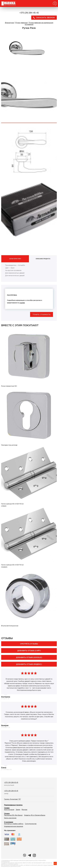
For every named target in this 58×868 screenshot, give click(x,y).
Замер (18, 810)
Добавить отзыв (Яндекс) (29, 664)
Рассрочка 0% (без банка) (13, 815)
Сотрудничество (31, 824)
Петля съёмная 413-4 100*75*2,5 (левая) (12, 505)
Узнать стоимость (42, 314)
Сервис (7, 808)
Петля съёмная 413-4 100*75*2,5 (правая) (12, 566)
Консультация (9, 810)
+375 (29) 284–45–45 (29, 13)
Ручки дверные (21, 23)
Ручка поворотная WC (9, 386)
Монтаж (24, 810)
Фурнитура (9, 23)
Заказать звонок (43, 18)
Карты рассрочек (10, 818)
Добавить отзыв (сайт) (29, 651)
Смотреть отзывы (29, 644)
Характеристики (15, 259)
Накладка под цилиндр (9, 445)
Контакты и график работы (14, 824)
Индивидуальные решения (14, 826)
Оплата (7, 814)
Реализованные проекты (13, 805)
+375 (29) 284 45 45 (11, 782)
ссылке (22, 303)
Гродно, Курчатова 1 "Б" (12, 799)
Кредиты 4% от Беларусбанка (35, 815)
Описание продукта (43, 259)
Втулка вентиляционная (10, 626)
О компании (9, 822)
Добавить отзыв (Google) (29, 657)
